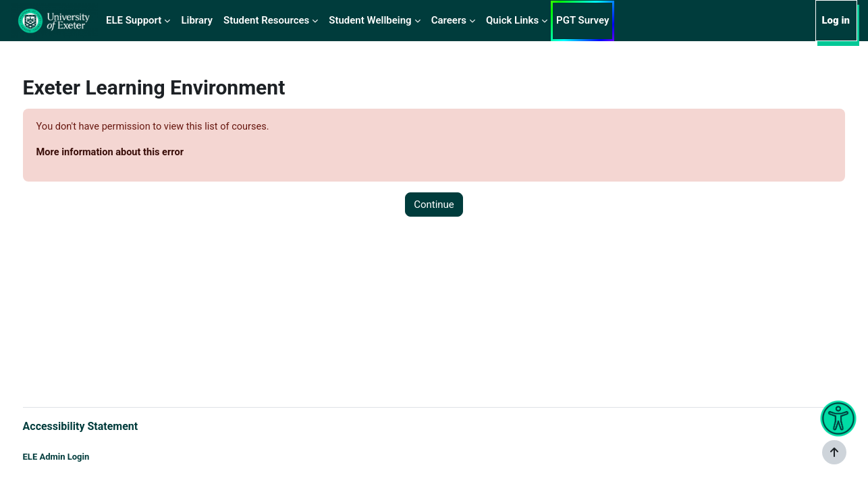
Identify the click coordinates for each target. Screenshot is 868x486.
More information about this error (137, 153)
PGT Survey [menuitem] (582, 20)
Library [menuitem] (197, 20)
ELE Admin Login (81, 457)
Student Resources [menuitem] (266, 20)
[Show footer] (834, 452)
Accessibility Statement (106, 426)
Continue (434, 205)
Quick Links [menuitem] (512, 20)
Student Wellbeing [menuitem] (370, 20)
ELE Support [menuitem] (134, 20)
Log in (836, 20)
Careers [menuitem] (449, 20)
